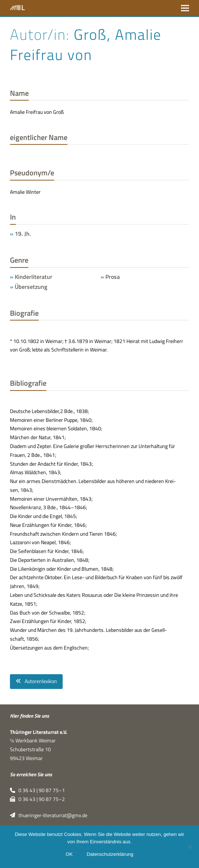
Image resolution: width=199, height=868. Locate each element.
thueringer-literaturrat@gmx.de (49, 815)
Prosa (113, 277)
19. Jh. (23, 234)
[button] (185, 8)
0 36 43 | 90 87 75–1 (37, 790)
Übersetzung (31, 287)
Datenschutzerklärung (110, 854)
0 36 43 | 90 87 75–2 (37, 799)
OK (69, 854)
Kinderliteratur (34, 277)
